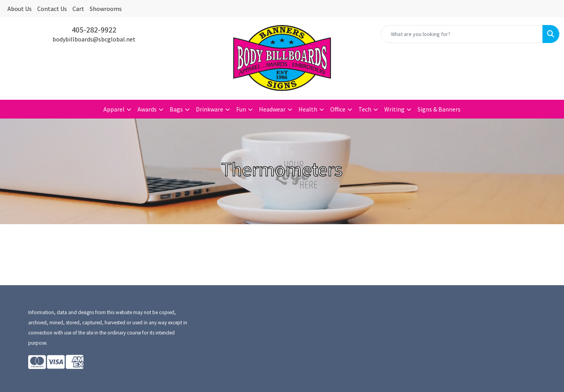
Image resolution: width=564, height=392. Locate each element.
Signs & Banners (439, 109)
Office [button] (338, 109)
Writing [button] (394, 109)
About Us (20, 9)
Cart (78, 9)
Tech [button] (365, 109)
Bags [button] (176, 109)
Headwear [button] (272, 109)
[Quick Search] (462, 34)
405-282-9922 (94, 30)
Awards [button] (147, 109)
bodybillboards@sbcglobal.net (94, 39)
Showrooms (106, 9)
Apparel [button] (114, 109)
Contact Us (52, 9)
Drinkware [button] (210, 109)
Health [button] (308, 109)
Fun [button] (241, 109)
